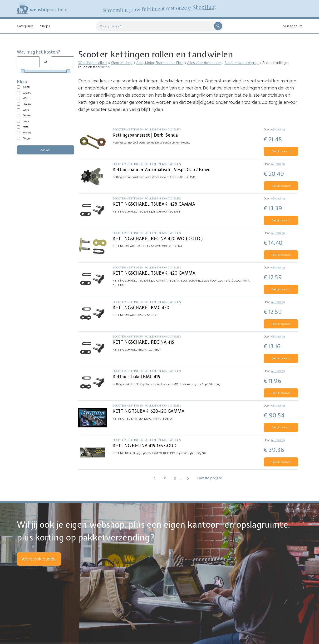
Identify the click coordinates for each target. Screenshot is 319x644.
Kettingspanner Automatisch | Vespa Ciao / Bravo (162, 170)
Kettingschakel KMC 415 (136, 377)
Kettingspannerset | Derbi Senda (145, 135)
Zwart (27, 93)
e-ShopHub (201, 7)
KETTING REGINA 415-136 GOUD (144, 446)
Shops (45, 26)
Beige (27, 138)
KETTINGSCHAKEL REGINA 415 (143, 342)
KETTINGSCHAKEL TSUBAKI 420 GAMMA (154, 273)
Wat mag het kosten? (39, 52)
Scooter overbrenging (242, 63)
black (26, 87)
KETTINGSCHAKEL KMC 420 (141, 308)
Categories (25, 26)
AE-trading (278, 129)
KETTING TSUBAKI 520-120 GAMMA (148, 411)
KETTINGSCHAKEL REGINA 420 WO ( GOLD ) (158, 239)
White (27, 133)
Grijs (26, 110)
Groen (27, 115)
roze (26, 127)
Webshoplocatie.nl (93, 63)
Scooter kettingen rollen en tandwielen (147, 129)
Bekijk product (281, 151)
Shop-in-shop (122, 63)
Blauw (27, 104)
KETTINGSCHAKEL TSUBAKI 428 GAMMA (154, 204)
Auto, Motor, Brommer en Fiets (160, 63)
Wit (25, 98)
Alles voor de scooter (204, 63)
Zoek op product (110, 26)
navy (26, 121)
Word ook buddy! (39, 559)
